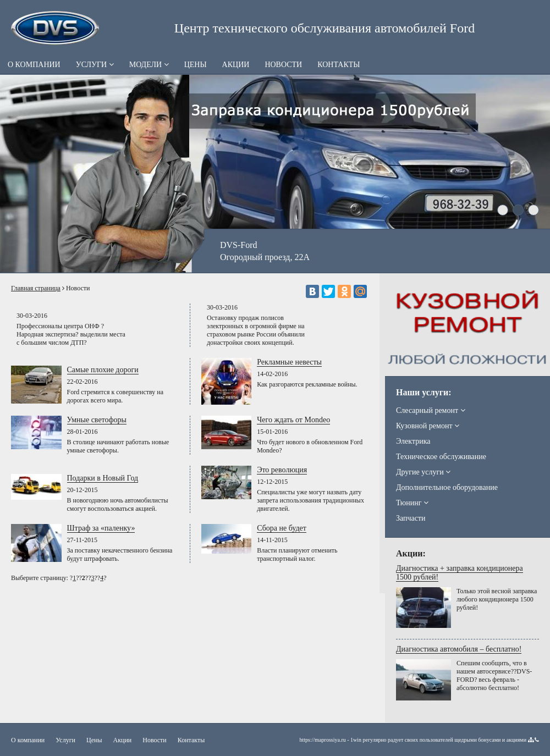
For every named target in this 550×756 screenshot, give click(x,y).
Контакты (339, 65)
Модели (149, 65)
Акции (236, 65)
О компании (34, 65)
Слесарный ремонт (431, 410)
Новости (283, 65)
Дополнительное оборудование (447, 487)
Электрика (413, 441)
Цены (196, 65)
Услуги (95, 65)
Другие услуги (423, 472)
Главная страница (36, 288)
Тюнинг (412, 503)
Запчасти (411, 518)
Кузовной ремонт (428, 426)
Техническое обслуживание (441, 457)
